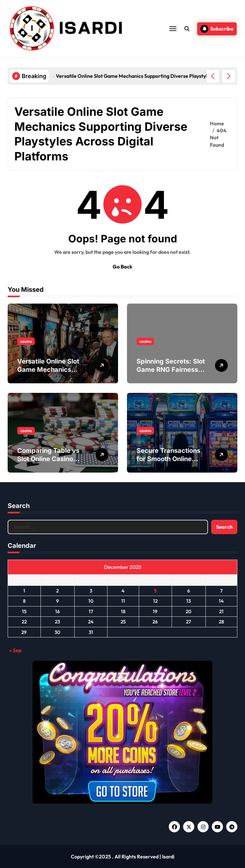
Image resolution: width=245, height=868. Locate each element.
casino (26, 341)
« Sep (15, 650)
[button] (229, 76)
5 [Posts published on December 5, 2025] (155, 591)
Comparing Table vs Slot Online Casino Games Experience (48, 459)
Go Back (122, 267)
